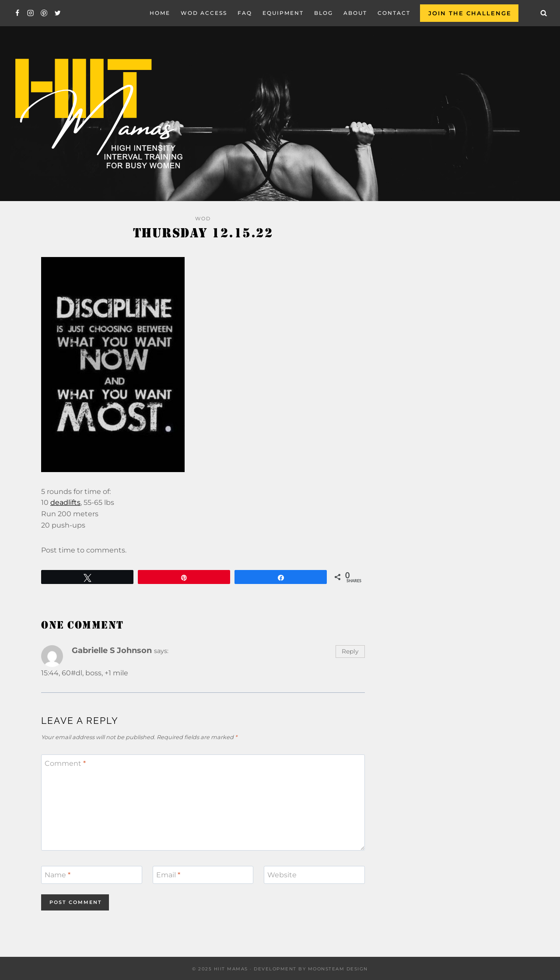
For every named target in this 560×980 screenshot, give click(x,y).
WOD (203, 219)
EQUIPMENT (283, 13)
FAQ (245, 13)
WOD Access (204, 13)
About (355, 13)
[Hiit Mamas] (98, 114)
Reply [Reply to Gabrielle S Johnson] (350, 651)
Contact (394, 13)
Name (58, 875)
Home (160, 13)
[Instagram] (31, 13)
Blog (324, 13)
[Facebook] (17, 13)
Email (168, 875)
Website (282, 875)
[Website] (314, 875)
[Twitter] (58, 13)
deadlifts (65, 502)
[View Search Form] (544, 13)
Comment (65, 763)
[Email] (203, 875)
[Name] (92, 875)
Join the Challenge (470, 13)
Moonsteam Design (338, 969)
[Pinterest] (44, 13)
